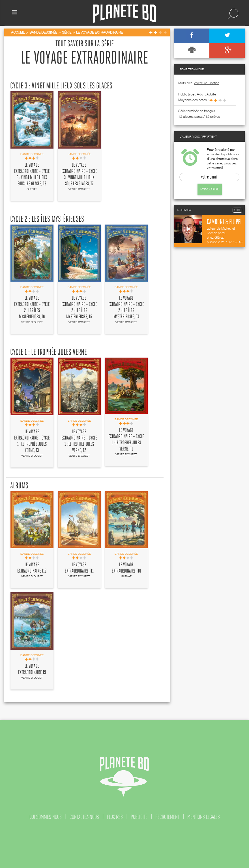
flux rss (115, 817)
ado (200, 94)
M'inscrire (210, 189)
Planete (125, 14)
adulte (211, 94)
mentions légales (204, 817)
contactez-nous (84, 817)
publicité (139, 817)
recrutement (167, 817)
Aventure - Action (207, 83)
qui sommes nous (46, 817)
